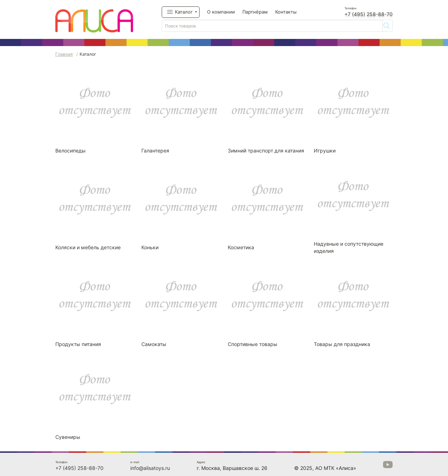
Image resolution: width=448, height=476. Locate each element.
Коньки (150, 247)
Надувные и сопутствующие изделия (349, 247)
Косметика (241, 247)
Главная (64, 54)
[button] (181, 12)
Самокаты (154, 344)
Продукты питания (78, 344)
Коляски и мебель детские (88, 247)
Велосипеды (71, 151)
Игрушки (325, 151)
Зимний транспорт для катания (266, 151)
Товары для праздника (342, 344)
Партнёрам (255, 12)
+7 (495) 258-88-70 (369, 14)
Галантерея (155, 151)
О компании (221, 12)
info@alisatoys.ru (150, 468)
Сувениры (68, 437)
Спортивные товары (253, 344)
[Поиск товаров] (272, 26)
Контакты (286, 12)
